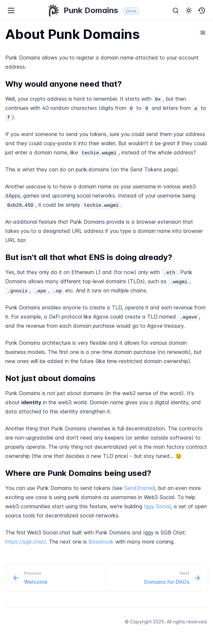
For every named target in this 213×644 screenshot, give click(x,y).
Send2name (139, 488)
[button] (189, 10)
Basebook (101, 542)
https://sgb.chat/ (26, 542)
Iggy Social (157, 506)
